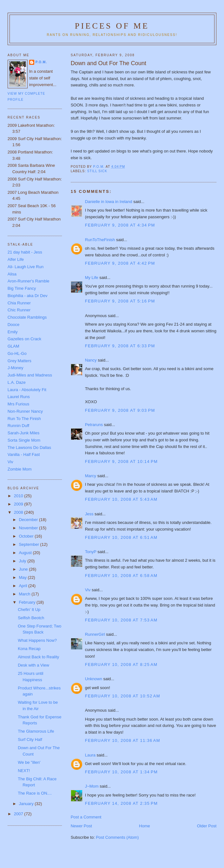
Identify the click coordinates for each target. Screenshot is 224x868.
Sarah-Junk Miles (23, 433)
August (26, 553)
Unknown (94, 679)
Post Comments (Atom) (117, 837)
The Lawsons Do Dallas (29, 448)
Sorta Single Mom (24, 440)
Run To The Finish (24, 419)
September (29, 544)
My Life (92, 278)
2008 (19, 512)
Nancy (91, 360)
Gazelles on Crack (24, 339)
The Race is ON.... (35, 793)
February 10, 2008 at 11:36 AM (123, 740)
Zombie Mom (20, 469)
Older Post (207, 826)
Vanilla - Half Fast (24, 454)
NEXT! (24, 771)
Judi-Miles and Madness (30, 375)
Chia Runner (19, 303)
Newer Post (81, 826)
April (23, 586)
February (28, 602)
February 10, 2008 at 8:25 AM (121, 665)
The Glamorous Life (36, 731)
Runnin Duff (18, 426)
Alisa (12, 274)
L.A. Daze (17, 382)
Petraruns (94, 425)
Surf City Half (30, 739)
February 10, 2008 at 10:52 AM (123, 696)
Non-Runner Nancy (25, 411)
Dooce (14, 325)
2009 (19, 504)
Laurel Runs (19, 397)
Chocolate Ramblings (27, 317)
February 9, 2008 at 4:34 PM (120, 225)
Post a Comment (86, 817)
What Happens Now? (37, 640)
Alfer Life (16, 259)
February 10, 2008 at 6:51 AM (121, 537)
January (27, 804)
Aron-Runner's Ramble (29, 281)
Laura (90, 755)
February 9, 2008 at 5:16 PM (120, 301)
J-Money (16, 368)
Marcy (91, 476)
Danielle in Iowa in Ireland (109, 202)
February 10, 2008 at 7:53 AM (121, 620)
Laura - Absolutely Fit (27, 390)
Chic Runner (19, 310)
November (29, 528)
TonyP (91, 552)
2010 (19, 496)
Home (145, 826)
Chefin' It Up (29, 610)
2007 (19, 814)
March (25, 594)
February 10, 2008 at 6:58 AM (121, 576)
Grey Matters (20, 361)
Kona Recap (29, 649)
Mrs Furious (19, 404)
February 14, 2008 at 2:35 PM (121, 803)
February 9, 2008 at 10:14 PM (121, 461)
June (24, 569)
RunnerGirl (95, 634)
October (27, 536)
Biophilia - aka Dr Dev (28, 296)
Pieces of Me (112, 26)
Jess (89, 514)
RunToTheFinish (100, 240)
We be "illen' (29, 762)
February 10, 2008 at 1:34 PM (121, 772)
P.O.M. (41, 62)
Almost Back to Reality (38, 657)
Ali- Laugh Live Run (26, 267)
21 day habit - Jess (25, 252)
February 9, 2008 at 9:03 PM (120, 410)
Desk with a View (33, 665)
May (23, 577)
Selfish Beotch (31, 618)
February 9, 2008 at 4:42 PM (120, 263)
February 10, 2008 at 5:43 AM (121, 499)
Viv (88, 590)
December (29, 520)
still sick (97, 171)
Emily (13, 332)
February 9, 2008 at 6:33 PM (120, 346)
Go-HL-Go (17, 353)
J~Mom (92, 786)
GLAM (13, 346)
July (23, 561)
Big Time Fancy (22, 288)
